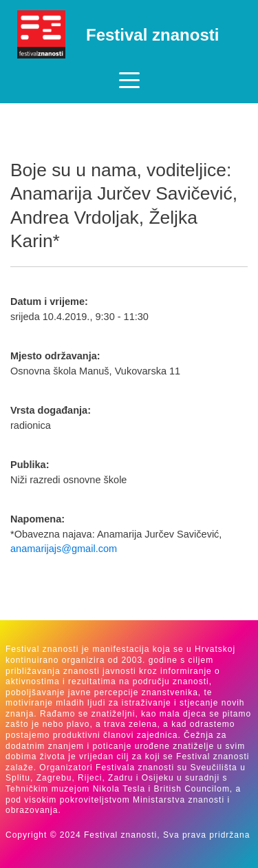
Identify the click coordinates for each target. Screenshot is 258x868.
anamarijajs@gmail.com (64, 549)
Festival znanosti (152, 35)
